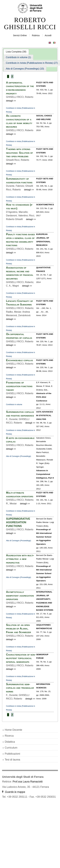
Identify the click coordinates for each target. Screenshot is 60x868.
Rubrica (36, 35)
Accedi (48, 35)
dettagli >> (11, 101)
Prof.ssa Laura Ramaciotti (28, 782)
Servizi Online (20, 35)
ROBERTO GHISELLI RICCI (30, 24)
